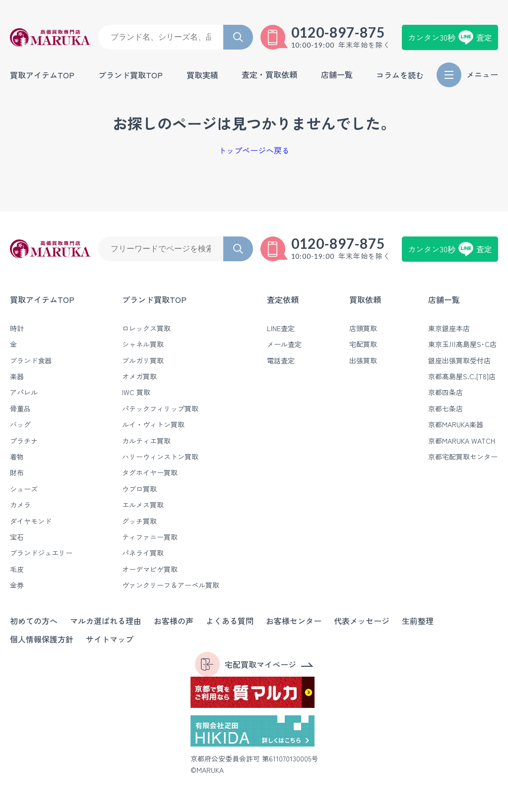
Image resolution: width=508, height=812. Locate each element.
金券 (17, 585)
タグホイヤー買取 (150, 472)
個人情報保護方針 (42, 639)
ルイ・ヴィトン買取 (153, 424)
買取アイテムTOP (42, 75)
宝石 (17, 537)
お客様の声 (174, 621)
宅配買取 (363, 344)
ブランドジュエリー (41, 553)
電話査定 (281, 360)
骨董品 (20, 408)
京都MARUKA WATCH (462, 441)
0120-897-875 (338, 32)
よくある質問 (230, 621)
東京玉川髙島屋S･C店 (462, 344)
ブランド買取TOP (130, 75)
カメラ (20, 505)
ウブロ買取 (139, 489)
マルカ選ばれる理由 (106, 621)
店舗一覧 (444, 299)
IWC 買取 (136, 392)
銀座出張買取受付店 (459, 360)
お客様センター (294, 621)
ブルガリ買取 (143, 360)
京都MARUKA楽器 (456, 424)
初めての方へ (34, 621)
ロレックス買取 (146, 328)
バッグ (20, 424)
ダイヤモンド (31, 521)
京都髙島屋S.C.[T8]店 (462, 376)
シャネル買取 (143, 344)
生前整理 (418, 621)
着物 (17, 457)
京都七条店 (445, 408)
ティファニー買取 (150, 537)
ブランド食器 (31, 360)
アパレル (24, 392)
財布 (17, 472)
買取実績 (202, 75)
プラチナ (24, 441)
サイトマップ (110, 639)
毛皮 (17, 569)
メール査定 (284, 344)
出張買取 (363, 360)
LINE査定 (281, 328)
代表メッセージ (362, 621)
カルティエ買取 (146, 441)
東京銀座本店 (449, 328)
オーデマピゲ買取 (150, 569)
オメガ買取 (139, 376)
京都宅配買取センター (463, 457)
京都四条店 (445, 392)
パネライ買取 (143, 553)
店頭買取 (363, 328)
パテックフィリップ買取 (160, 408)
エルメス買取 (143, 505)
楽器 (17, 376)
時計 (17, 328)
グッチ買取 (139, 521)
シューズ (24, 489)
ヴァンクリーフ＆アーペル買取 (171, 585)
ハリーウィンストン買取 (160, 457)
